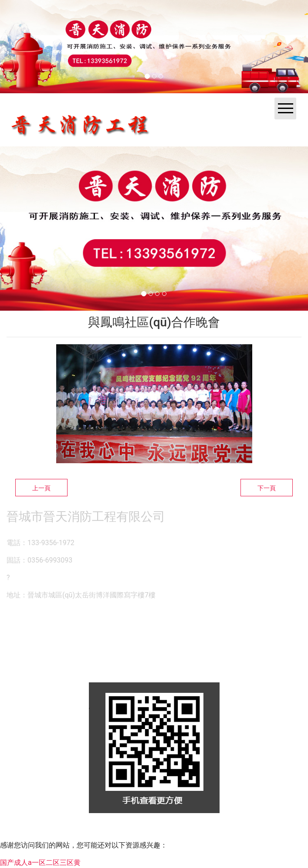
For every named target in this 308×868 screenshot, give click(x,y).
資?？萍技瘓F (151, 831)
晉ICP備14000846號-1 (231, 831)
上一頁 (41, 488)
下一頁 (267, 488)
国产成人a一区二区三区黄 (40, 863)
